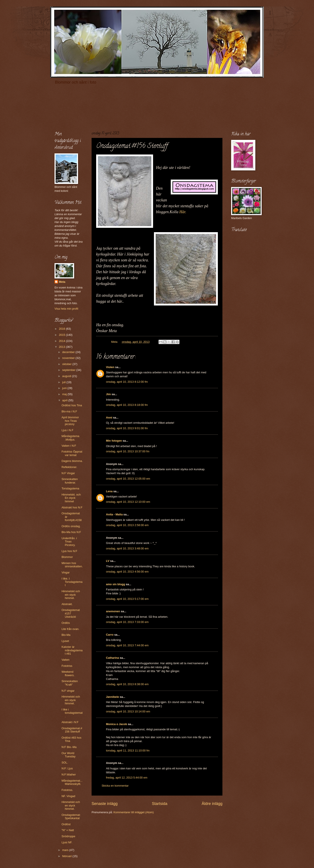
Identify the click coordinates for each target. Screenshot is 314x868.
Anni (109, 418)
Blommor (67, 557)
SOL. (65, 763)
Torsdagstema (70, 488)
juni (65, 388)
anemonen (113, 611)
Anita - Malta (114, 514)
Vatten (65, 660)
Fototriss (67, 666)
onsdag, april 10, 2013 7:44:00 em (127, 645)
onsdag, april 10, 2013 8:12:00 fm (127, 382)
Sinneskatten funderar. (70, 481)
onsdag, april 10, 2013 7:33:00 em (127, 622)
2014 (62, 341)
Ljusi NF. (67, 842)
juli (64, 382)
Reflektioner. (69, 467)
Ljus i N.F (67, 430)
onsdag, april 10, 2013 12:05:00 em (128, 479)
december (69, 352)
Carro (110, 635)
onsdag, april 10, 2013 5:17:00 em (127, 599)
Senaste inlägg (105, 804)
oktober (67, 364)
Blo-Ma (66, 635)
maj (65, 394)
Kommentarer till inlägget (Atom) (134, 812)
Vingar (66, 572)
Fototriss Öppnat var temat (72, 453)
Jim (108, 394)
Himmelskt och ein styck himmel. (71, 595)
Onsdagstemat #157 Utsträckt (71, 613)
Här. (183, 212)
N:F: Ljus (67, 768)
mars (66, 850)
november (69, 358)
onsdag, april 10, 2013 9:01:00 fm (127, 428)
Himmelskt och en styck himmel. (71, 805)
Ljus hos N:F (69, 551)
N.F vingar (68, 691)
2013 (62, 347)
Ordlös (66, 623)
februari (67, 856)
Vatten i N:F (69, 446)
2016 (62, 329)
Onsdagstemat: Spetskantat (71, 817)
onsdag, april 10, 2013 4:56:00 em (127, 572)
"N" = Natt (68, 830)
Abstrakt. (67, 604)
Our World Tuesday (68, 755)
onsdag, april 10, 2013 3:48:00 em (127, 548)
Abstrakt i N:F (70, 722)
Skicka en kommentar (115, 786)
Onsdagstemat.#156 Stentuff (72, 730)
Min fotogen (114, 441)
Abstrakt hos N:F (72, 507)
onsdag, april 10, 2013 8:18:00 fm (127, 405)
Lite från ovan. (70, 629)
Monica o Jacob (117, 724)
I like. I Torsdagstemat (72, 582)
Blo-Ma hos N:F (71, 532)
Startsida (160, 804)
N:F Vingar (68, 473)
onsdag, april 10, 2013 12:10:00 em (128, 502)
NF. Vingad (68, 796)
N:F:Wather (69, 775)
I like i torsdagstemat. (72, 713)
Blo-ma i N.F (69, 411)
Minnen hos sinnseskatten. (72, 565)
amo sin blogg (115, 584)
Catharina (112, 658)
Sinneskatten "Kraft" (70, 683)
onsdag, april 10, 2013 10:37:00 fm (128, 451)
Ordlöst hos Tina (72, 405)
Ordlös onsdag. (71, 526)
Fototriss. (67, 790)
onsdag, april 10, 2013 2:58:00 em (127, 525)
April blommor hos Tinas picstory (70, 421)
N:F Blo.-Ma (69, 747)
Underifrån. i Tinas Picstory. (69, 542)
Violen (110, 367)
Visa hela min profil (66, 309)
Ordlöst (66, 824)
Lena (109, 491)
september (69, 370)
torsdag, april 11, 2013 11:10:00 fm (128, 750)
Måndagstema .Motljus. (70, 438)
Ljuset (65, 641)
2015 (62, 335)
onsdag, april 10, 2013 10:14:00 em (128, 711)
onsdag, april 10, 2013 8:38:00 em (127, 684)
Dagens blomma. (72, 461)
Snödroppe (68, 836)
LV (108, 561)
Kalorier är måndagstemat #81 (72, 650)
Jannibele (112, 697)
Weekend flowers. (68, 673)
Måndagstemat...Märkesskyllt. (72, 782)
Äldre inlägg (212, 804)
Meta (62, 282)
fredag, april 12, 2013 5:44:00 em (127, 778)
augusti (67, 376)
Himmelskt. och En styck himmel (71, 498)
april (65, 400)
